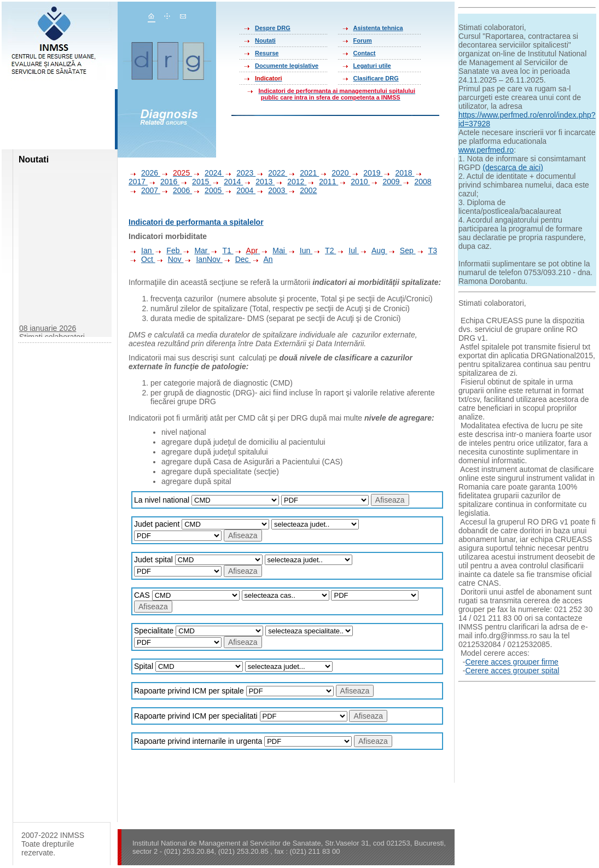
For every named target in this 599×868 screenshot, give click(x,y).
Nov (170, 259)
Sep (402, 251)
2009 (386, 182)
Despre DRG (273, 28)
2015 (195, 182)
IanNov (203, 259)
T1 (221, 251)
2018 (398, 173)
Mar (196, 251)
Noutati (265, 40)
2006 (176, 190)
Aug (373, 251)
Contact (365, 53)
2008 (416, 182)
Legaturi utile (372, 66)
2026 (144, 173)
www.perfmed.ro (486, 150)
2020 (335, 173)
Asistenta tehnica (378, 28)
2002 (302, 190)
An (262, 259)
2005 (208, 190)
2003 (271, 190)
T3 (426, 251)
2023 (240, 173)
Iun (300, 251)
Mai (273, 251)
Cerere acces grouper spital (512, 671)
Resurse (267, 53)
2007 (144, 190)
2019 (367, 173)
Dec (237, 259)
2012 (290, 182)
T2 (324, 251)
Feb (168, 251)
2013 (259, 182)
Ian (141, 251)
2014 (227, 182)
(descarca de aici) (513, 167)
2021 (303, 173)
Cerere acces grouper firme (511, 662)
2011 (322, 182)
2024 (208, 173)
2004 (240, 190)
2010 (354, 182)
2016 (164, 182)
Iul (347, 251)
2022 (271, 173)
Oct (142, 259)
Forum (363, 40)
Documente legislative (287, 66)
